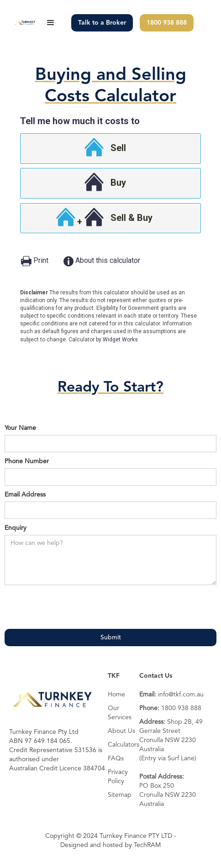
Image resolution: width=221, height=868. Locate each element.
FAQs (116, 758)
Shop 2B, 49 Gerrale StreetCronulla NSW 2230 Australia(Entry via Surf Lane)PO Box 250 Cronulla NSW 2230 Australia (171, 763)
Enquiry (16, 528)
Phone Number (27, 461)
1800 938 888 (167, 23)
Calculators (124, 745)
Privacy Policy (118, 777)
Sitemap (120, 795)
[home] (23, 23)
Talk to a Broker (102, 23)
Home (116, 695)
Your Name (20, 428)
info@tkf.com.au (171, 695)
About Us (121, 731)
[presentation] (74, 607)
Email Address (25, 495)
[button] (51, 23)
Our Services (120, 713)
